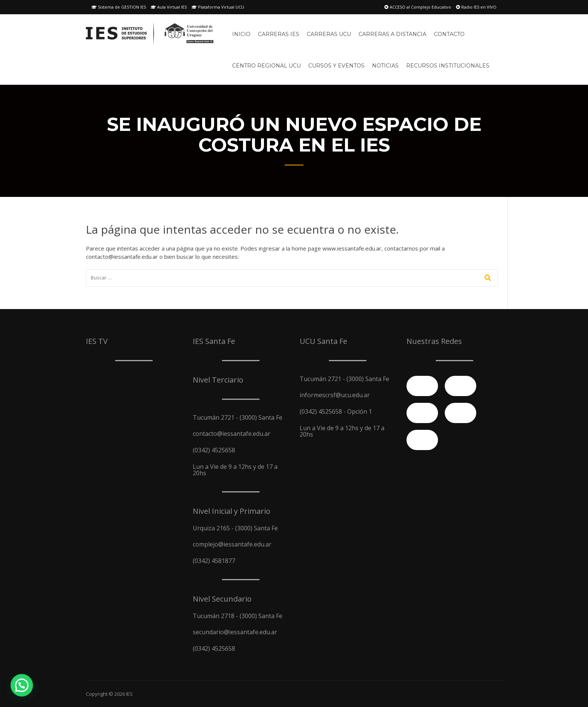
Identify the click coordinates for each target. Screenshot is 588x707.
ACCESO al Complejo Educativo (418, 7)
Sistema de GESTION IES (119, 7)
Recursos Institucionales (448, 66)
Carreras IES (279, 34)
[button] (22, 685)
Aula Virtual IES (169, 7)
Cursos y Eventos (336, 66)
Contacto (449, 34)
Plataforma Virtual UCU (218, 7)
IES (129, 694)
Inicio (241, 34)
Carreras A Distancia (392, 34)
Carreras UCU (329, 34)
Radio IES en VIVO (476, 7)
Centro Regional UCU (266, 66)
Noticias (385, 66)
